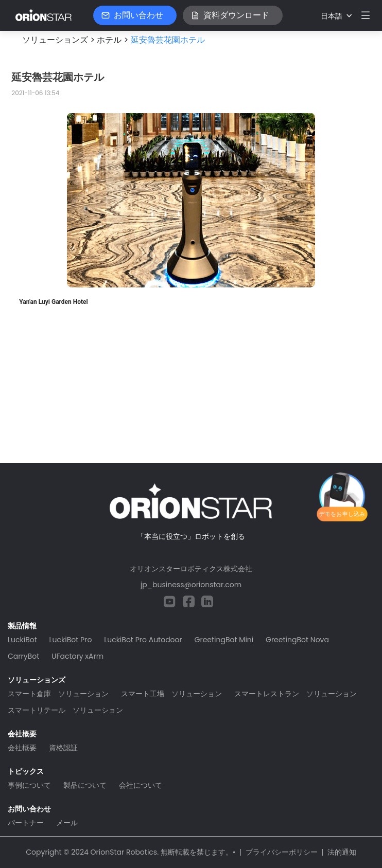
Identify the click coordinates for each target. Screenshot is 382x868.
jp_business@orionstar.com (191, 585)
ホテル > (112, 40)
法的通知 (342, 852)
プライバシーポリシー (282, 852)
